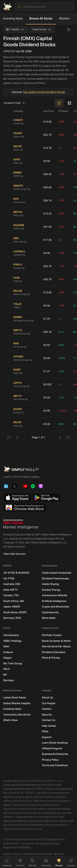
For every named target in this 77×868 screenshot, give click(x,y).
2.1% (61, 332)
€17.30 (47, 240)
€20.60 (47, 187)
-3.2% (61, 227)
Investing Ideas (13, 18)
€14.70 (47, 148)
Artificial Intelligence (54, 601)
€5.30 (47, 424)
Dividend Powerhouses (55, 578)
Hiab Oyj (18, 281)
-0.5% (61, 187)
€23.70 (47, 266)
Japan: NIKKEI (12, 607)
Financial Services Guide (38, 854)
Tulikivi (17, 307)
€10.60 (47, 122)
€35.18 (47, 332)
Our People (49, 703)
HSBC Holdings (12, 641)
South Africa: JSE (14, 601)
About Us (47, 697)
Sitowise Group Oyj (23, 360)
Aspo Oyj (18, 163)
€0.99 (47, 411)
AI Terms (59, 854)
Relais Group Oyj (22, 294)
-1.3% (61, 266)
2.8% (61, 345)
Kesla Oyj (18, 426)
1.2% (61, 398)
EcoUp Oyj (18, 413)
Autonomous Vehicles (55, 595)
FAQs (45, 731)
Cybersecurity (50, 612)
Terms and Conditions (55, 765)
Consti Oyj (18, 123)
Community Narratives (17, 714)
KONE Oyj (18, 176)
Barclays (9, 680)
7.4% (61, 371)
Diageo (7, 658)
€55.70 (47, 279)
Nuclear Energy (51, 590)
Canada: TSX (11, 595)
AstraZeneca (11, 635)
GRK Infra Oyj (20, 242)
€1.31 (47, 371)
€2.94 (47, 358)
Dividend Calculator (54, 652)
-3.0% (61, 135)
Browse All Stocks (41, 18)
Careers (47, 709)
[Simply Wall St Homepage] (7, 7)
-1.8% (61, 306)
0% (60, 148)
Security (47, 714)
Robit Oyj (18, 373)
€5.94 (47, 161)
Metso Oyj (18, 215)
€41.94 (47, 227)
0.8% (61, 424)
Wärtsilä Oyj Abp (22, 334)
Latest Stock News (15, 697)
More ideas (49, 618)
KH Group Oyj (20, 347)
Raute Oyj (18, 150)
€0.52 (47, 345)
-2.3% (61, 161)
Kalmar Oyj (19, 229)
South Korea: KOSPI (15, 612)
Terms (7, 854)
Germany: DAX (12, 618)
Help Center (49, 726)
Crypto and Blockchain (56, 607)
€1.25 (47, 319)
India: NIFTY (10, 590)
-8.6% (61, 279)
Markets (64, 18)
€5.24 (47, 398)
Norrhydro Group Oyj (24, 321)
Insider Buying (50, 584)
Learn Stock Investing (55, 743)
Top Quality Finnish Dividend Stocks (44, 92)
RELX (7, 669)
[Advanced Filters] (69, 30)
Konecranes (19, 202)
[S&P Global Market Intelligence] (21, 525)
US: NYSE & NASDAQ (16, 573)
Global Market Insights (17, 703)
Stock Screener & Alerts (56, 641)
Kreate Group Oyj (22, 189)
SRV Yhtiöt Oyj (21, 399)
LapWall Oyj (19, 255)
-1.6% (61, 174)
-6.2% (61, 214)
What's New (10, 720)
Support (47, 737)
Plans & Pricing (51, 658)
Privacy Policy (50, 759)
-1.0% (61, 253)
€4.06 (47, 253)
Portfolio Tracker (52, 635)
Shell (6, 646)
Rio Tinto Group (13, 663)
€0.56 (47, 306)
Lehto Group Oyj (21, 386)
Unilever (8, 652)
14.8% (62, 358)
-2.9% (61, 200)
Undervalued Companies (57, 573)
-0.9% (61, 122)
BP (5, 675)
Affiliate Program (52, 748)
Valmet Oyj (19, 137)
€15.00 (47, 292)
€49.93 (47, 174)
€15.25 (47, 214)
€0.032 (47, 384)
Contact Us (49, 720)
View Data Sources (14, 554)
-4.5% (61, 292)
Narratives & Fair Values (56, 646)
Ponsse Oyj (19, 268)
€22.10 (47, 135)
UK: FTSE (9, 578)
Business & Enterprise (55, 754)
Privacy (17, 854)
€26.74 (47, 200)
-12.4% (62, 411)
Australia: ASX (12, 584)
